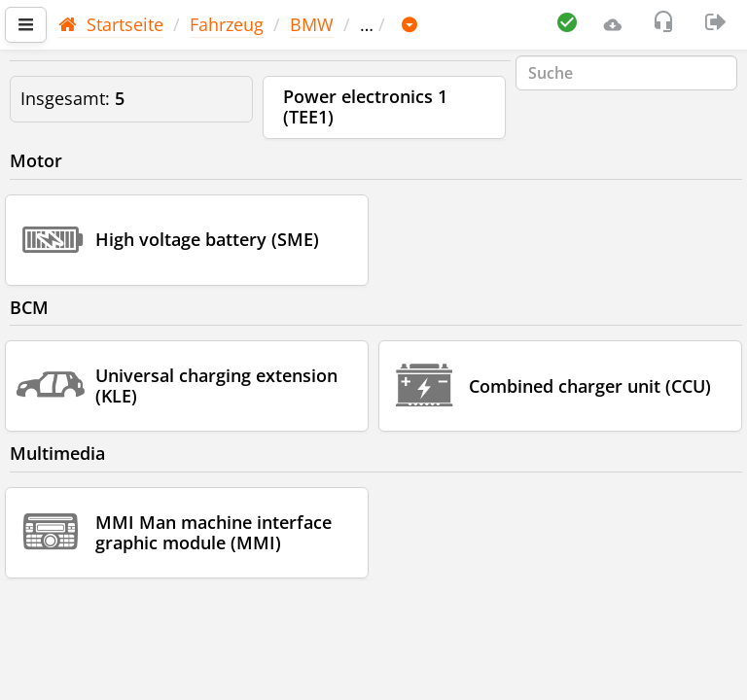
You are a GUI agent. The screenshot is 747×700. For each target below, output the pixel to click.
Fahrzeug (227, 24)
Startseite (111, 24)
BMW (312, 24)
